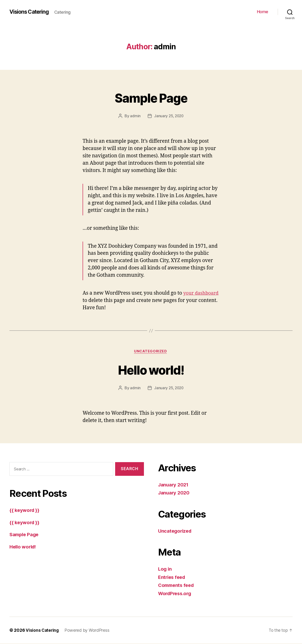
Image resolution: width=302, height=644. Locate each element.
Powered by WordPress (88, 631)
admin (135, 116)
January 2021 (174, 485)
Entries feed (173, 578)
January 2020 (174, 493)
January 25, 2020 (169, 116)
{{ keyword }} (25, 511)
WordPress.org (176, 594)
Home (263, 12)
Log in (165, 569)
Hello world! (151, 370)
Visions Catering (31, 12)
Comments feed (177, 586)
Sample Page (151, 97)
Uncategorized (151, 352)
